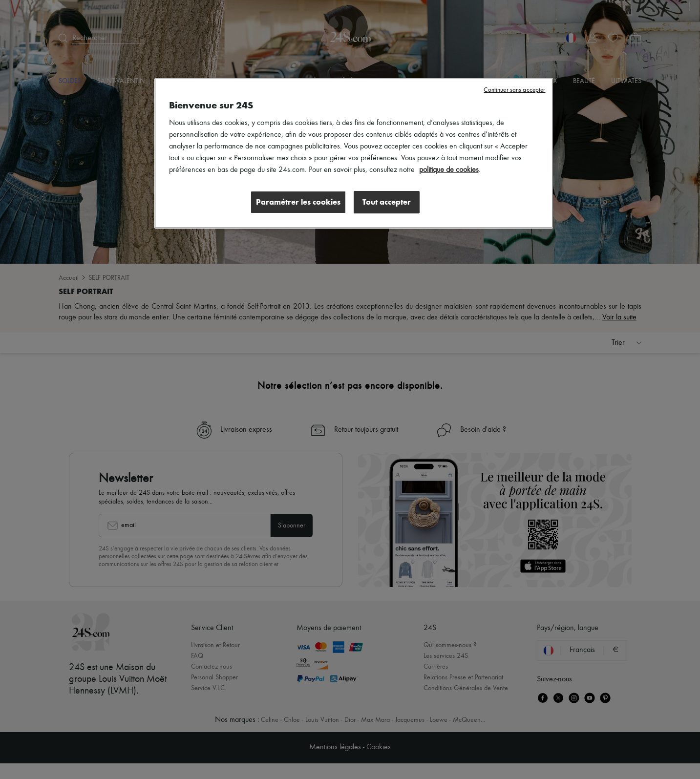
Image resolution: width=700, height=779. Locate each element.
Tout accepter (387, 202)
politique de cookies (449, 170)
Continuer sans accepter (514, 90)
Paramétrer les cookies (298, 202)
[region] (354, 153)
